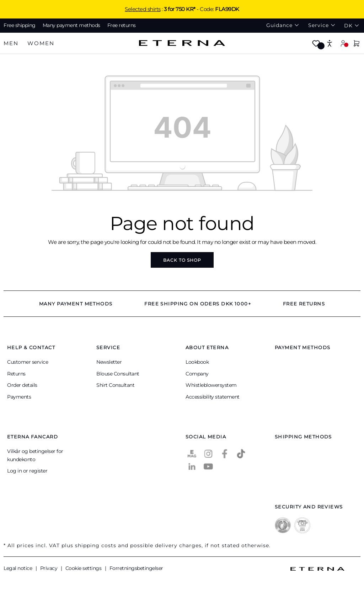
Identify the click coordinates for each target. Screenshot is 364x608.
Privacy (49, 568)
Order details (22, 385)
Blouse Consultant (118, 374)
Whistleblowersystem (211, 385)
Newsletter (109, 362)
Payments (19, 397)
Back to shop (182, 260)
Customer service (28, 362)
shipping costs (96, 545)
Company (197, 374)
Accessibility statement (213, 397)
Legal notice (18, 568)
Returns (16, 374)
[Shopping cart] (357, 44)
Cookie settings (84, 568)
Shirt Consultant (115, 385)
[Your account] (343, 43)
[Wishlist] (316, 44)
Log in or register (27, 471)
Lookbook (197, 362)
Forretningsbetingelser (136, 568)
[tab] (11, 44)
